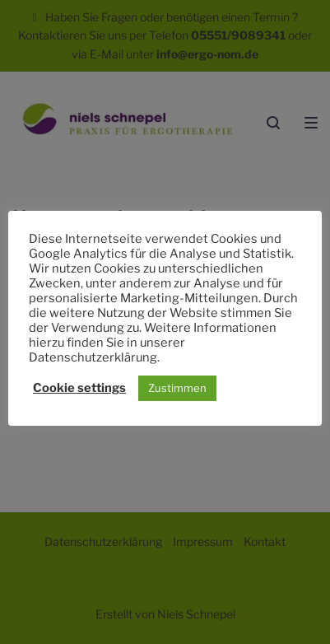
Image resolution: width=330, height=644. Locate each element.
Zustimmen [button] (177, 388)
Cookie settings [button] (79, 388)
